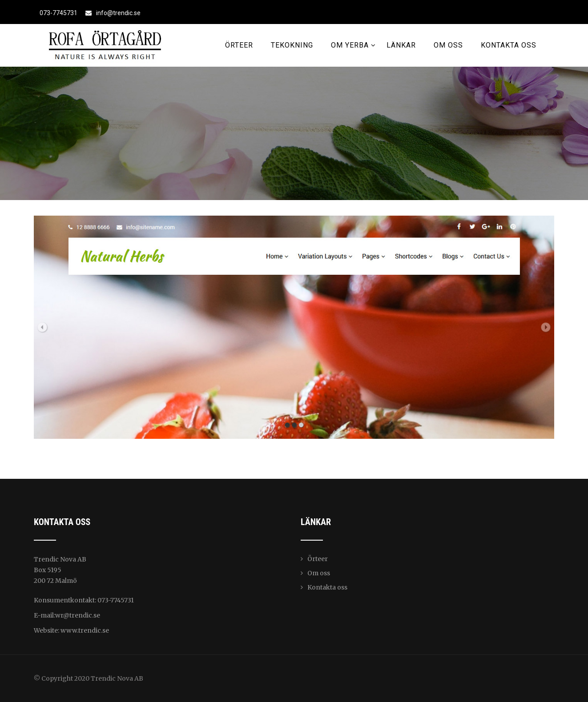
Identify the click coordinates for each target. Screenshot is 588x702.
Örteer (239, 45)
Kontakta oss (509, 45)
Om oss (448, 45)
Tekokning (292, 45)
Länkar (401, 45)
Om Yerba (353, 45)
